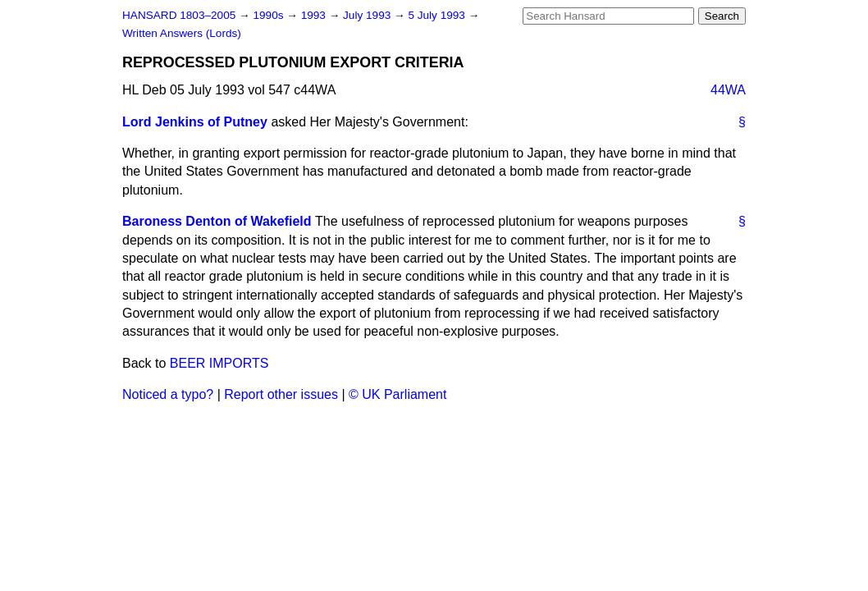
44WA (728, 90)
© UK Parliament (397, 394)
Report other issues (281, 394)
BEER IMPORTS (219, 363)
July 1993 (368, 15)
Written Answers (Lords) (182, 33)
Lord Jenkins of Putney (195, 122)
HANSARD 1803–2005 (179, 15)
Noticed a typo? (168, 394)
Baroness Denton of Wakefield (217, 221)
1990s (270, 15)
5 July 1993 (438, 15)
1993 (315, 15)
